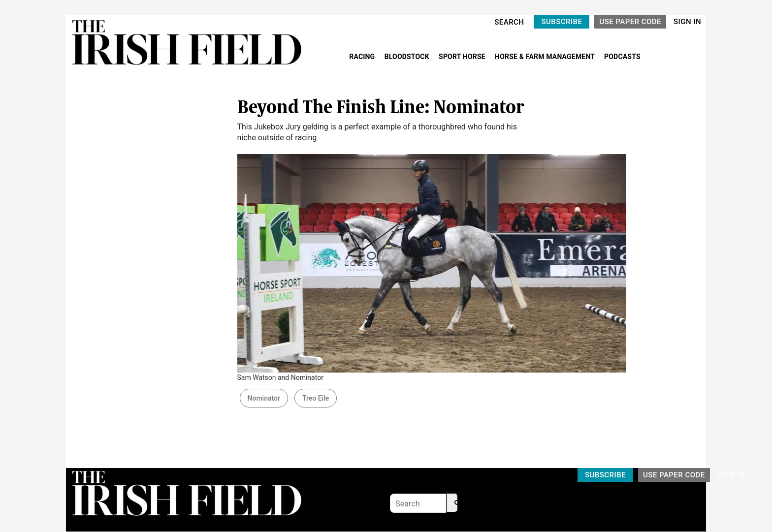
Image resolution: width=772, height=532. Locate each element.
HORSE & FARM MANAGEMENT (546, 57)
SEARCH (509, 22)
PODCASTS (622, 57)
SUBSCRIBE (562, 22)
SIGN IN (687, 22)
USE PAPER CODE (630, 22)
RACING (363, 57)
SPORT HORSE (463, 57)
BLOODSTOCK (408, 57)
